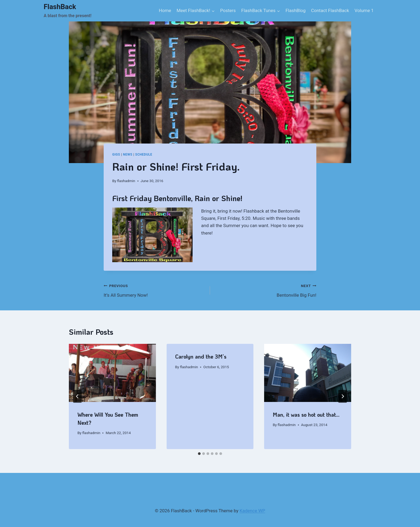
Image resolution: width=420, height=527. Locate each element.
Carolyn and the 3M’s (201, 356)
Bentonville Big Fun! (265, 290)
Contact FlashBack (330, 10)
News (128, 155)
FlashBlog (296, 10)
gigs (116, 155)
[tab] (199, 454)
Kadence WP (252, 511)
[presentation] (112, 373)
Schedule (144, 155)
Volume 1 (364, 10)
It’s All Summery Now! (155, 290)
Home (165, 10)
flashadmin (126, 181)
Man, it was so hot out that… (306, 415)
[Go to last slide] (77, 396)
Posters (228, 10)
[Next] (343, 396)
